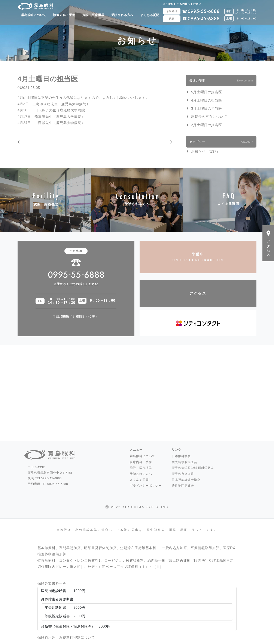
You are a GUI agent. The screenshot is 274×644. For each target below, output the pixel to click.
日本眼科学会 (181, 456)
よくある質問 (150, 15)
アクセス (198, 293)
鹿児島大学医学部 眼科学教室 (193, 468)
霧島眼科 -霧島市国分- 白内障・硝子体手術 (36, 6)
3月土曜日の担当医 (207, 109)
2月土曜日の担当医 (207, 125)
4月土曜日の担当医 (207, 100)
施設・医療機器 (93, 15)
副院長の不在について (209, 117)
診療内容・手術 (64, 15)
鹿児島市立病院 (183, 474)
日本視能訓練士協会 (186, 480)
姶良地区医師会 (183, 486)
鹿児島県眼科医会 (184, 462)
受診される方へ (122, 15)
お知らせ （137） (206, 151)
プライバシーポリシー (146, 486)
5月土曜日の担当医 (207, 92)
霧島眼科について (34, 15)
